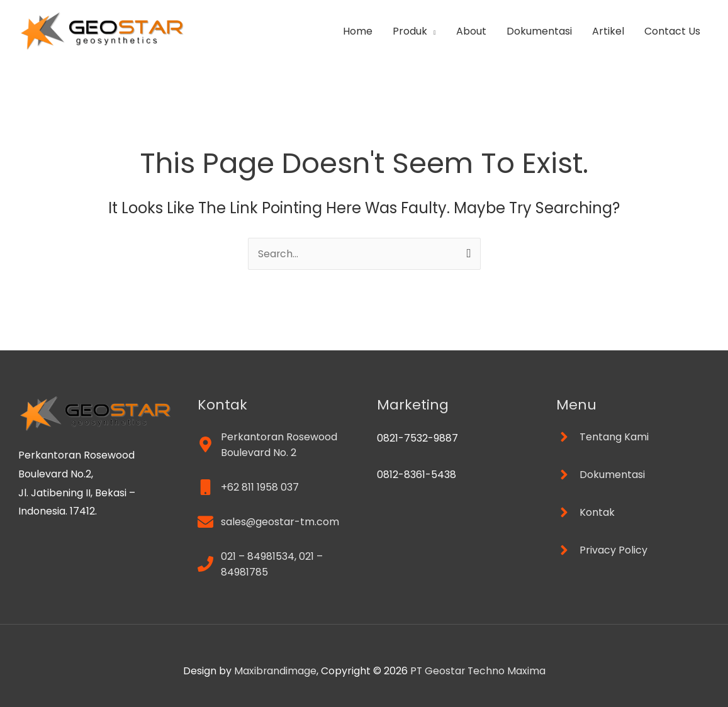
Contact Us (672, 31)
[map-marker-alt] (275, 445)
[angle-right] (602, 437)
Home (358, 31)
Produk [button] (410, 31)
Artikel (608, 31)
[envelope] (269, 522)
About (471, 31)
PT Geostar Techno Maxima (478, 671)
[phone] (275, 564)
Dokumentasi (539, 31)
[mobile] (248, 487)
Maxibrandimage (274, 671)
